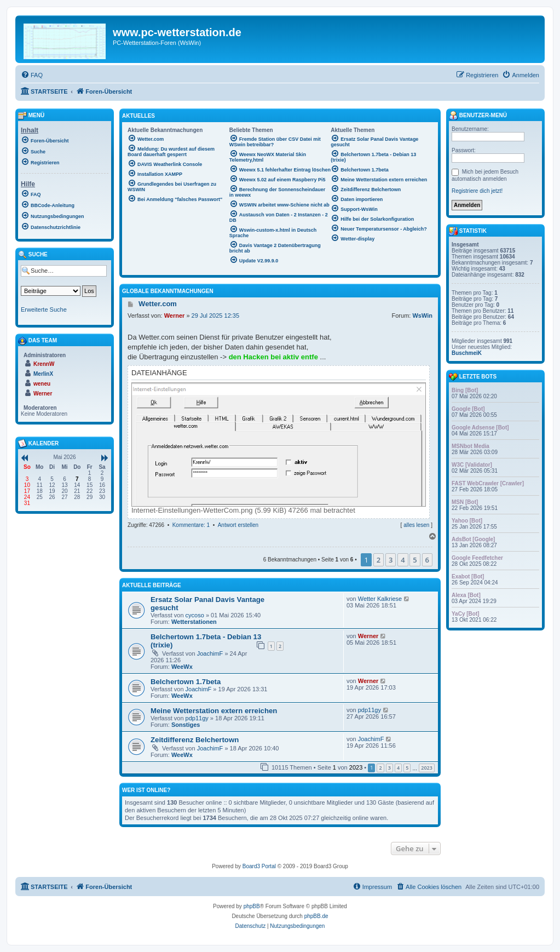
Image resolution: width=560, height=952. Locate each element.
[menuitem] (32, 75)
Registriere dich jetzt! (477, 191)
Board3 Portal (259, 866)
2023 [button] (427, 768)
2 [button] (379, 560)
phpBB (252, 906)
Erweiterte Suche (44, 309)
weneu (42, 384)
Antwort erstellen (238, 525)
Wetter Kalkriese (380, 599)
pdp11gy (197, 718)
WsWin (422, 316)
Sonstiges (186, 725)
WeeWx (182, 667)
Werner (175, 316)
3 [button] (391, 560)
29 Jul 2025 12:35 (215, 316)
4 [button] (403, 560)
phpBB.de (316, 916)
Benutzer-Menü (478, 116)
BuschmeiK (467, 353)
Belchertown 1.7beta (186, 682)
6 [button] (427, 560)
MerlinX (43, 374)
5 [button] (415, 560)
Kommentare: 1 (191, 525)
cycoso (195, 615)
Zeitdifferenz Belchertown (195, 740)
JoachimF (210, 653)
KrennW (44, 364)
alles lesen (416, 525)
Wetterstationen (194, 622)
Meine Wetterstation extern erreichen (214, 711)
